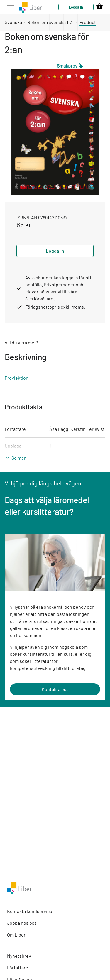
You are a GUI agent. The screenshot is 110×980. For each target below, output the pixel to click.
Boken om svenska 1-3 (50, 22)
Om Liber (16, 935)
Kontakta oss (55, 689)
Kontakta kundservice (30, 911)
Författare (18, 968)
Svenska (13, 22)
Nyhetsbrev (19, 956)
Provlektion (17, 378)
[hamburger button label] (11, 7)
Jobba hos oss (22, 923)
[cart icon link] (99, 7)
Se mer (19, 458)
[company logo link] (30, 7)
